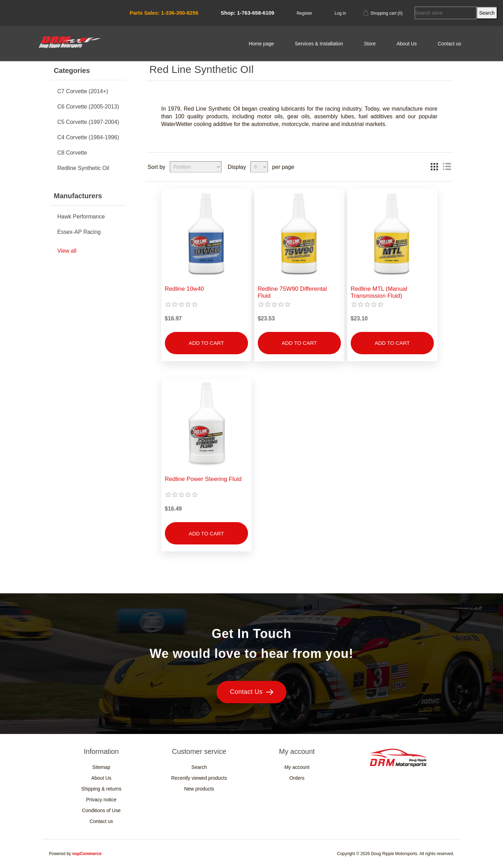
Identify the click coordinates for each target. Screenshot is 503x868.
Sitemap (101, 767)
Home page (261, 44)
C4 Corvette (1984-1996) (88, 137)
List (447, 167)
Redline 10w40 (184, 289)
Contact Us (251, 692)
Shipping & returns (101, 789)
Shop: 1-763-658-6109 (247, 13)
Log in (340, 13)
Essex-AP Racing (79, 232)
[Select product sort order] (196, 167)
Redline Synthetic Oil (83, 168)
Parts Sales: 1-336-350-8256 (164, 13)
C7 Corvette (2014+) (83, 91)
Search (199, 767)
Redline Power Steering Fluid (203, 479)
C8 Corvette (72, 153)
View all (67, 251)
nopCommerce (87, 854)
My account (297, 767)
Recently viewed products (199, 778)
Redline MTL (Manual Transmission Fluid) (379, 292)
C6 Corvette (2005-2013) (88, 107)
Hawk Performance (81, 217)
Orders (297, 778)
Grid (434, 167)
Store (370, 44)
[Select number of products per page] (259, 167)
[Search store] (446, 13)
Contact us (449, 44)
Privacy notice (101, 800)
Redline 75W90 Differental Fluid (292, 292)
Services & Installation (319, 44)
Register (304, 13)
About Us (407, 44)
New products (199, 789)
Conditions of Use (101, 810)
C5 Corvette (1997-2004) (88, 122)
